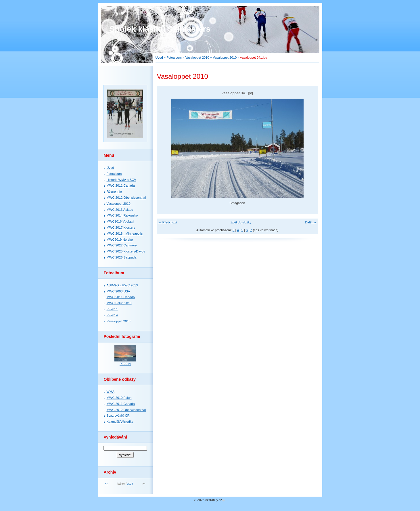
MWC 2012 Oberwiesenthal (126, 198)
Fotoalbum (174, 58)
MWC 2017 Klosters (121, 227)
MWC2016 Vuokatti (120, 221)
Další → (311, 222)
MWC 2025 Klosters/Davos (126, 251)
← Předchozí (168, 222)
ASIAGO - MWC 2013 (122, 285)
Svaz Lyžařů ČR (118, 416)
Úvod (159, 58)
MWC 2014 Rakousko (122, 215)
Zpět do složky (241, 222)
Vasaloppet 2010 (197, 58)
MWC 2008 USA (118, 291)
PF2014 (112, 315)
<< (107, 484)
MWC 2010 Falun (119, 398)
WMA (111, 392)
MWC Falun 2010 (119, 303)
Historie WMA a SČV (121, 180)
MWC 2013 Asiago (120, 210)
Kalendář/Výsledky (120, 422)
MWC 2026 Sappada (122, 257)
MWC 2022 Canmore (122, 245)
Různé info (114, 192)
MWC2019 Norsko (120, 240)
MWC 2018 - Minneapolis (125, 234)
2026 (130, 484)
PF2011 (112, 309)
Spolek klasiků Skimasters (160, 29)
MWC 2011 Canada (121, 185)
